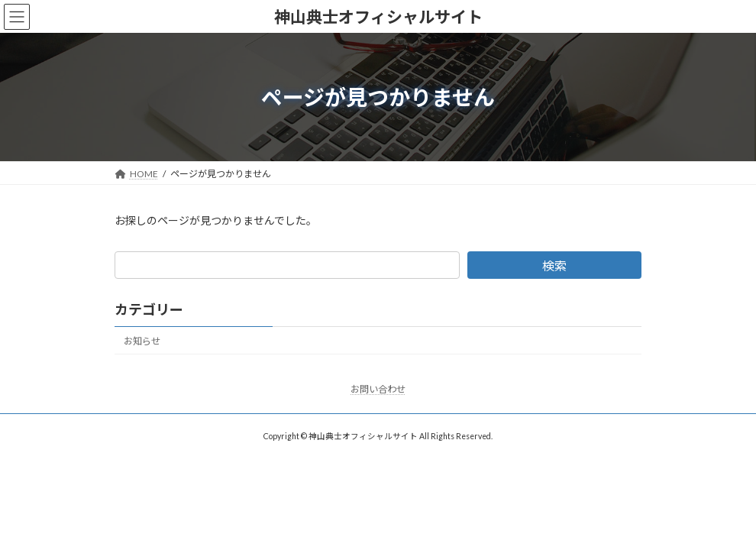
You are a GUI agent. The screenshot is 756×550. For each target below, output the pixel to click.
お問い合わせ (378, 389)
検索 (554, 265)
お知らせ (142, 341)
